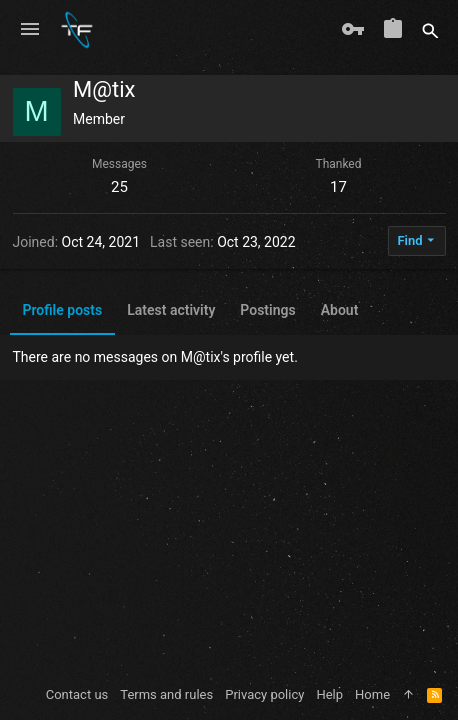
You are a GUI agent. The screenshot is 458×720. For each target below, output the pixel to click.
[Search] (430, 30)
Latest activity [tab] (171, 310)
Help (329, 694)
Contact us (77, 694)
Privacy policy (264, 694)
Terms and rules (166, 694)
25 (119, 187)
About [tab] (340, 310)
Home (372, 694)
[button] (30, 30)
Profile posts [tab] (63, 310)
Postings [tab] (267, 310)
